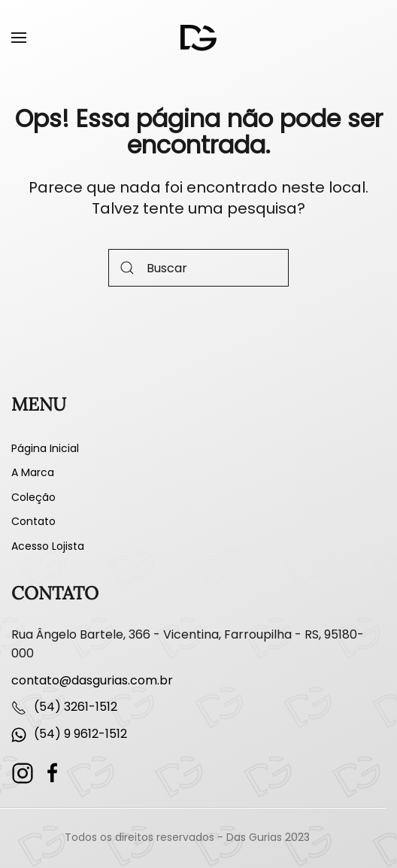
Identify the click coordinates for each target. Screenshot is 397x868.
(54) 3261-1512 (76, 707)
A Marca (33, 472)
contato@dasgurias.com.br (92, 680)
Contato (33, 521)
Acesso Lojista (48, 546)
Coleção (33, 497)
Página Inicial (45, 448)
